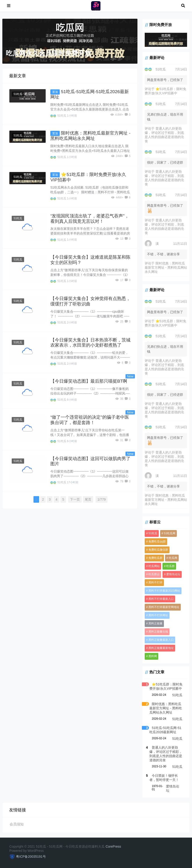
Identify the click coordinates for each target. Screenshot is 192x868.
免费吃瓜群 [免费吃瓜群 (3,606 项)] (155, 558)
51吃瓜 (18, 94)
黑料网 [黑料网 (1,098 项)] (153, 656)
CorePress (113, 846)
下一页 (75, 499)
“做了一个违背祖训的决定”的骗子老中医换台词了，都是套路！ (90, 420)
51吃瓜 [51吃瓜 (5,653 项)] (153, 533)
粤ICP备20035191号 (31, 857)
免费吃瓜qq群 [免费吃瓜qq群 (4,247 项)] (157, 542)
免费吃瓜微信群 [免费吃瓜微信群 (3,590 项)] (158, 550)
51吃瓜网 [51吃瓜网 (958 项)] (170, 533)
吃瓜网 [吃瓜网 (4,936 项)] (173, 558)
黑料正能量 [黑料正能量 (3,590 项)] (155, 623)
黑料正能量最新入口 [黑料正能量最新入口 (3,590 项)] (161, 640)
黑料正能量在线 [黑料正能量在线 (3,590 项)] (158, 632)
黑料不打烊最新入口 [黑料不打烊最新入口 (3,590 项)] (161, 599)
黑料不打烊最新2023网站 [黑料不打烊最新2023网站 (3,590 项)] (164, 591)
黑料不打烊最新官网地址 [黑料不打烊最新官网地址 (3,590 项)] (164, 607)
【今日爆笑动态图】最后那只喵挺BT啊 (89, 381)
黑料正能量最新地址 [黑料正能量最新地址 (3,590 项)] (161, 648)
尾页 (88, 499)
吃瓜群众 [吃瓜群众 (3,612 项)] (154, 574)
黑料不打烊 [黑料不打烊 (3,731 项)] (155, 582)
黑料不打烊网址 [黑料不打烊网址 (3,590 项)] (158, 615)
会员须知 (17, 824)
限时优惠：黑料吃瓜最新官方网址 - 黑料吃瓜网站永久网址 (166, 267)
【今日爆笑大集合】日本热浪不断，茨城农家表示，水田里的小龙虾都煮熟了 (90, 343)
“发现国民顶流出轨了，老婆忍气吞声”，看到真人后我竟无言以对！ (90, 219)
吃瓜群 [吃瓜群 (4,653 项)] (170, 566)
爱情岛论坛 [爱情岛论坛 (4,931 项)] (173, 574)
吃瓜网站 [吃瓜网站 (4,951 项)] (154, 566)
